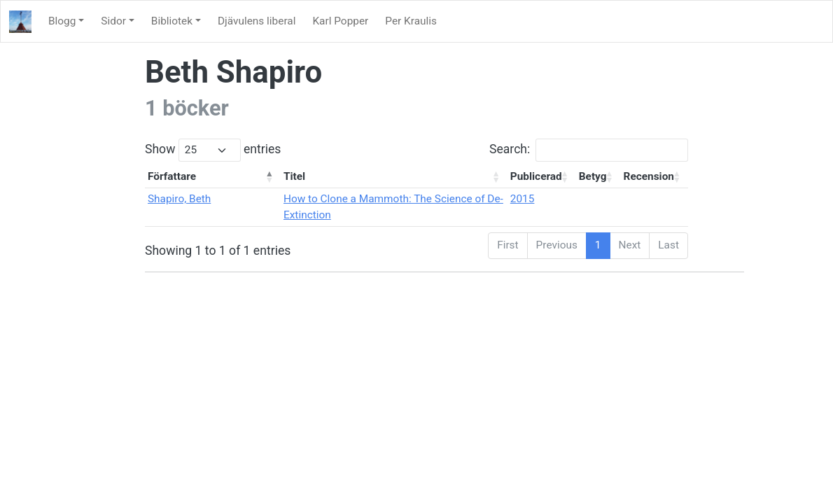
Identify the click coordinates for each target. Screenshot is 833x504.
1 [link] (598, 245)
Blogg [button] (62, 21)
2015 (523, 199)
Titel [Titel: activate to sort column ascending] (294, 176)
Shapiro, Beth (179, 199)
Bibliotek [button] (172, 21)
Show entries (213, 150)
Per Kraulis (411, 21)
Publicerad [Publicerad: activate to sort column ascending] (536, 176)
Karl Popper (340, 21)
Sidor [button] (113, 21)
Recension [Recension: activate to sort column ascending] (649, 176)
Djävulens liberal (257, 21)
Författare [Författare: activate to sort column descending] (172, 176)
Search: (589, 150)
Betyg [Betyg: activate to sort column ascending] (593, 176)
